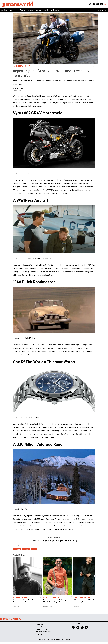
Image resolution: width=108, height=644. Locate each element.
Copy (75, 541)
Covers (38, 10)
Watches (31, 10)
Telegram (60, 541)
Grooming (13, 10)
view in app (102, 10)
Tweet (41, 541)
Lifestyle (22, 10)
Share (33, 541)
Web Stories (55, 10)
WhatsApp (50, 541)
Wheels (46, 10)
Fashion (4, 10)
